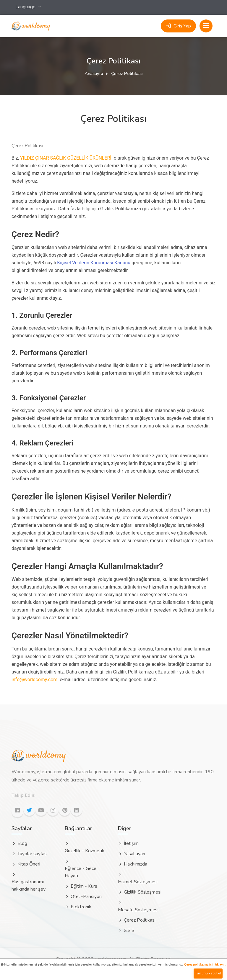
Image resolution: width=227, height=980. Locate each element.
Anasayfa (94, 73)
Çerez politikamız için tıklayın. (205, 965)
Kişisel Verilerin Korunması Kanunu (94, 263)
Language (26, 7)
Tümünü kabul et (208, 973)
